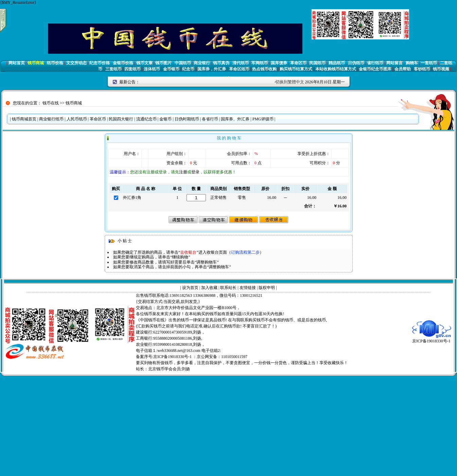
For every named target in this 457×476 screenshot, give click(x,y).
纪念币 (188, 69)
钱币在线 (51, 103)
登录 (195, 172)
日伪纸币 (356, 63)
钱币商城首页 (24, 119)
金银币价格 (123, 63)
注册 (183, 172)
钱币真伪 (221, 63)
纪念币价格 (100, 63)
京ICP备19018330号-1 (432, 339)
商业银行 (202, 63)
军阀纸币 (260, 63)
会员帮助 (403, 69)
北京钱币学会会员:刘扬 (169, 369)
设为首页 (190, 288)
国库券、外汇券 (235, 119)
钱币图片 (163, 63)
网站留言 (394, 63)
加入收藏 (209, 288)
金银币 (165, 119)
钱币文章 (144, 63)
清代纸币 (241, 63)
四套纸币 (133, 69)
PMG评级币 (263, 119)
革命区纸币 (239, 69)
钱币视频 (441, 69)
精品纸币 (337, 63)
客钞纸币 (422, 69)
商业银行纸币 (51, 119)
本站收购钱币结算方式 (336, 69)
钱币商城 (36, 63)
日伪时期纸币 (187, 119)
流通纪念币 (146, 119)
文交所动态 (76, 63)
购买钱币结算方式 (296, 69)
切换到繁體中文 (290, 82)
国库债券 (279, 63)
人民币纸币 (77, 119)
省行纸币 (375, 63)
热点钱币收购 (264, 69)
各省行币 (210, 119)
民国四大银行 (121, 119)
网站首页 (17, 63)
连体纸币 (152, 69)
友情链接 (248, 288)
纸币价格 (55, 63)
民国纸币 (317, 63)
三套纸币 (113, 69)
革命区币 (298, 63)
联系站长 (228, 288)
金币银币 (171, 69)
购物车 (412, 63)
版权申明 (267, 288)
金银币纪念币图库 (375, 69)
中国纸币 (183, 63)
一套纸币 (429, 63)
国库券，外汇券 (212, 69)
